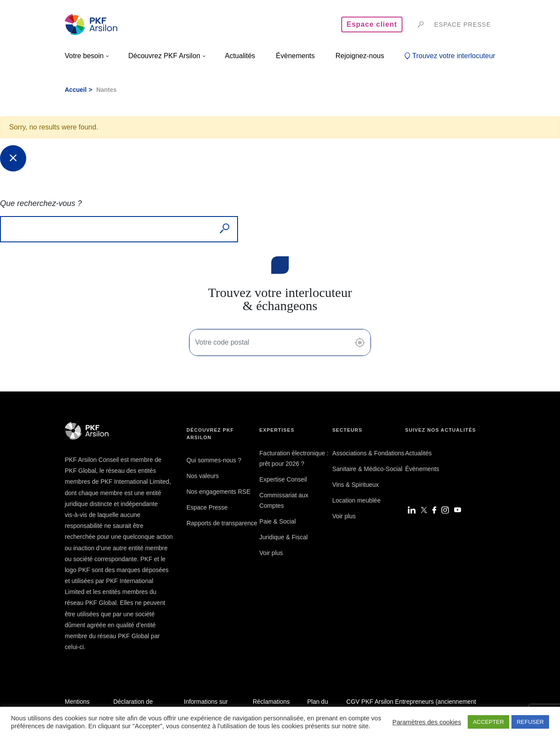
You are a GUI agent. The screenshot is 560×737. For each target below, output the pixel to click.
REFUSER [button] (530, 722)
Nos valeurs (203, 476)
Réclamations (271, 702)
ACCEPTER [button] (488, 722)
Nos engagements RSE (218, 492)
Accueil (76, 90)
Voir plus (271, 553)
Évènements (422, 469)
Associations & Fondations (368, 453)
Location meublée (356, 500)
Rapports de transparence (222, 523)
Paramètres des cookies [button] (427, 722)
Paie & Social (278, 521)
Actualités (418, 453)
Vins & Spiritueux (355, 485)
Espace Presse (207, 507)
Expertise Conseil (283, 479)
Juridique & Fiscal (284, 537)
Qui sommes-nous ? (214, 460)
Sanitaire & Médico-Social (367, 469)
